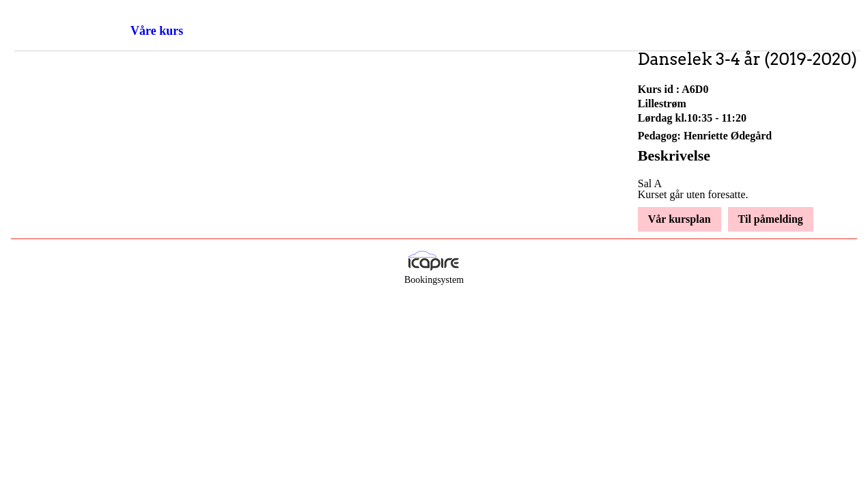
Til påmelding (771, 219)
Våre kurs (157, 31)
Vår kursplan (680, 219)
